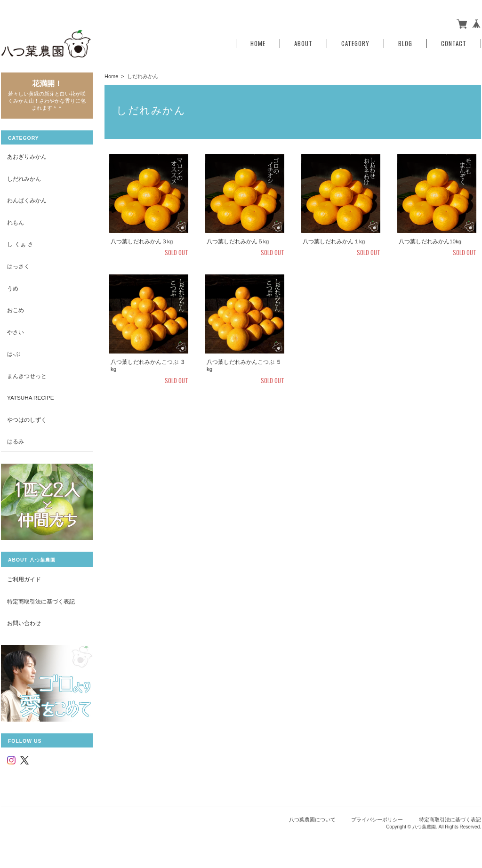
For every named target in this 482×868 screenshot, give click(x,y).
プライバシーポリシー (377, 820)
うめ (13, 288)
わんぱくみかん (27, 200)
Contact (454, 44)
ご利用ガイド (24, 579)
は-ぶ (14, 354)
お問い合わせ (24, 623)
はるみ (16, 441)
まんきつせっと (27, 376)
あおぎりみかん (27, 157)
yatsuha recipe (31, 398)
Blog (405, 44)
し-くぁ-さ (20, 244)
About (303, 44)
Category (355, 44)
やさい (16, 332)
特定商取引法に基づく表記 (41, 601)
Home (258, 44)
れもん (16, 222)
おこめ (16, 310)
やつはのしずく (27, 420)
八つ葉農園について (312, 820)
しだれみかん (24, 179)
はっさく (18, 266)
